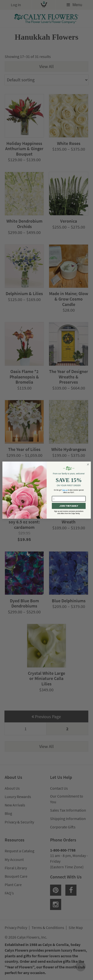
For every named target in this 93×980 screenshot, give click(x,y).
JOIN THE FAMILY (69, 506)
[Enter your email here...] (69, 499)
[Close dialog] (88, 464)
